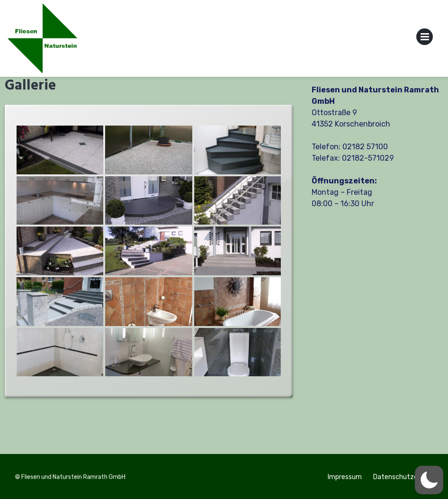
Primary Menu (425, 39)
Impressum (345, 477)
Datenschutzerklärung (408, 477)
